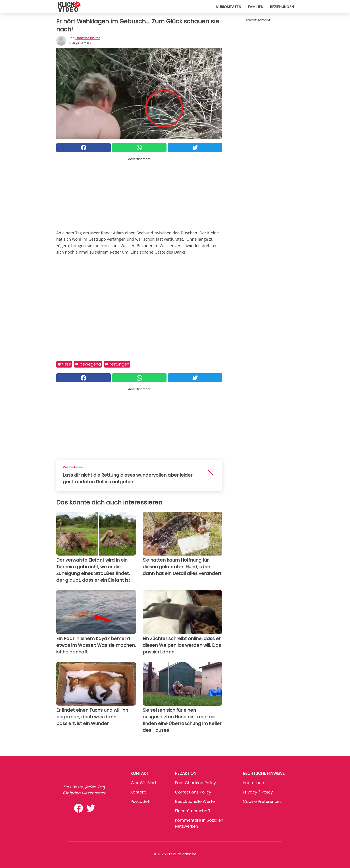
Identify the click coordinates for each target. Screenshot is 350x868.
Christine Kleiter (88, 38)
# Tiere (64, 364)
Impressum (254, 783)
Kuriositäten (229, 7)
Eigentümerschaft (193, 811)
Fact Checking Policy (195, 783)
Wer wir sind (143, 783)
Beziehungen (282, 7)
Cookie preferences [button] (262, 801)
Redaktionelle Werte (195, 801)
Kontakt (138, 792)
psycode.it (141, 801)
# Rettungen (117, 364)
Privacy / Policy (258, 792)
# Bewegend (88, 364)
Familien (255, 7)
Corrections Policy (193, 792)
